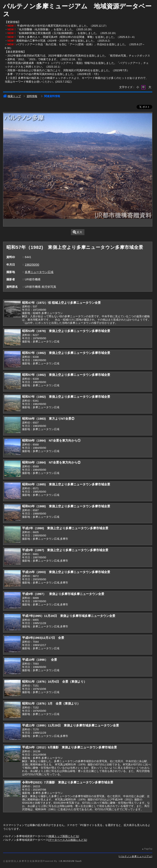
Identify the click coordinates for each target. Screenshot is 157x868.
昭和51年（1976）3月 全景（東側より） (51, 703)
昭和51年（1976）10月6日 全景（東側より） (54, 682)
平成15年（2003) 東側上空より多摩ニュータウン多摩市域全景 (66, 572)
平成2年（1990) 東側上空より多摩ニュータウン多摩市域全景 (65, 528)
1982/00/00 (32, 265)
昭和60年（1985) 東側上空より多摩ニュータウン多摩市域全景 (66, 484)
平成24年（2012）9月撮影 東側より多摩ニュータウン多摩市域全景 (70, 747)
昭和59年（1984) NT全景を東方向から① (51, 440)
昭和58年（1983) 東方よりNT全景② (48, 419)
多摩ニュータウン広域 (39, 272)
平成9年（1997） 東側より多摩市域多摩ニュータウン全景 (63, 594)
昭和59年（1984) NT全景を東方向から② (51, 462)
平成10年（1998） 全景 (39, 660)
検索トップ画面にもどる (64, 836)
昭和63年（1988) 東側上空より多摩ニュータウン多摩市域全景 (66, 506)
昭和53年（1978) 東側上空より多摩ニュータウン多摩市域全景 (66, 331)
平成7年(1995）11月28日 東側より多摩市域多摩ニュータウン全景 (69, 616)
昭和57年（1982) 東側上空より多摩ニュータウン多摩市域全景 (66, 353)
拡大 (78, 232)
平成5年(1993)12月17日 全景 (43, 638)
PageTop (148, 849)
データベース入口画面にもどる (68, 840)
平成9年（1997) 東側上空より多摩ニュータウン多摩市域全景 (65, 550)
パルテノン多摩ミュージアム (136, 856)
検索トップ (12, 96)
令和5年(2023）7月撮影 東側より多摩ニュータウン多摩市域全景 (68, 782)
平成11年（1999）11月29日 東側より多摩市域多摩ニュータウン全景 (71, 725)
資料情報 (32, 96)
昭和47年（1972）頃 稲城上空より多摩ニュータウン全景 (61, 303)
